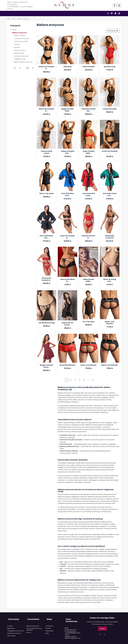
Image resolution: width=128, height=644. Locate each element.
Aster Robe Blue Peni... (68, 195)
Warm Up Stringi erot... (110, 281)
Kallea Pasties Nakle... (89, 281)
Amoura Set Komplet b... (46, 280)
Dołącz (102, 629)
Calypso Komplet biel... (68, 153)
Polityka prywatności (14, 631)
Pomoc (29, 630)
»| (93, 380)
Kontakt (10, 624)
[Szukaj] (108, 14)
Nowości (48, 626)
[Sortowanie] (112, 31)
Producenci (49, 624)
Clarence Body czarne (46, 153)
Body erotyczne (20, 50)
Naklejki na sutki (20, 59)
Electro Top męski (46, 194)
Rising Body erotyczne (110, 237)
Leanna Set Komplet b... (46, 68)
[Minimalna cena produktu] (15, 68)
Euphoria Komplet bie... (89, 110)
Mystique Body (110, 67)
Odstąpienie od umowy (15, 629)
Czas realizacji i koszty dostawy (34, 627)
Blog (47, 631)
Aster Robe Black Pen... (46, 237)
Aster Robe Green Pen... (110, 195)
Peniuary (17, 47)
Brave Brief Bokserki (67, 366)
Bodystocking (19, 53)
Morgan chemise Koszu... (46, 367)
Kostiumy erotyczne (21, 56)
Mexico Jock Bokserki (110, 323)
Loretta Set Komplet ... (110, 153)
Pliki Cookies (11, 633)
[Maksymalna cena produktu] (27, 68)
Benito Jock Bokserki (110, 366)
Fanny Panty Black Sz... (67, 281)
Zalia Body (67, 67)
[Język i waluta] (119, 14)
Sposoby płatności (33, 624)
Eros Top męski (89, 322)
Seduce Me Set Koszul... (67, 324)
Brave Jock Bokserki (89, 366)
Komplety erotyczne (22, 38)
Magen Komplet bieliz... (67, 110)
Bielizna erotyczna (19, 33)
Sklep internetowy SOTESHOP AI (112, 642)
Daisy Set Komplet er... (67, 237)
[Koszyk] (112, 14)
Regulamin (11, 626)
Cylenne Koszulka (110, 109)
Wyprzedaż (49, 629)
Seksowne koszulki (21, 41)
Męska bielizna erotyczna (23, 62)
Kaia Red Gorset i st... (89, 237)
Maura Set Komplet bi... (46, 110)
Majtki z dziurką (20, 35)
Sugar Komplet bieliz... (89, 153)
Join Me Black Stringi (46, 323)
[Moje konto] (115, 14)
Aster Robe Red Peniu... (89, 195)
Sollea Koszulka (89, 67)
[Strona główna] (64, 5)
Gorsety (17, 44)
